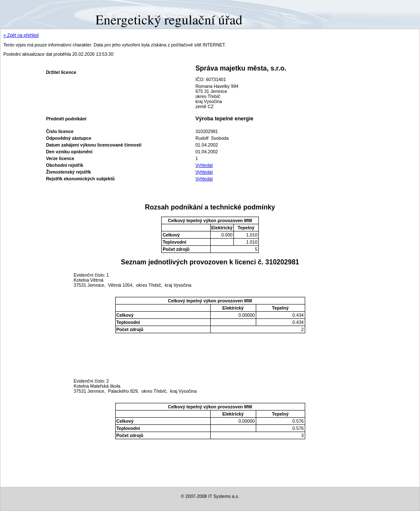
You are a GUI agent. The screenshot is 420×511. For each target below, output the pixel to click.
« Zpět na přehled (21, 35)
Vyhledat (204, 165)
